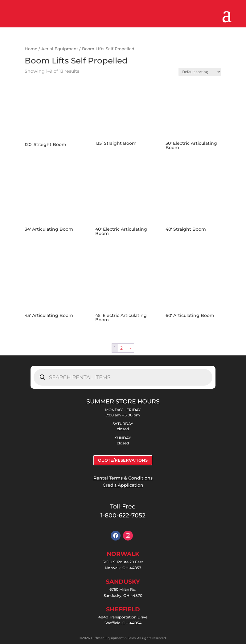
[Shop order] (200, 72)
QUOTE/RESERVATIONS (123, 460)
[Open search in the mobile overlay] (123, 377)
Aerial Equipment (60, 49)
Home (31, 49)
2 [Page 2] (121, 348)
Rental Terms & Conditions (123, 478)
